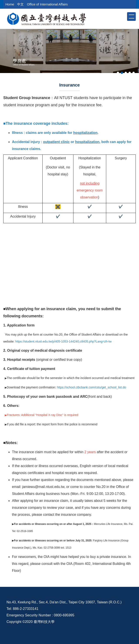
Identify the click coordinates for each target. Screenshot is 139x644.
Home (10, 4)
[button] (123, 16)
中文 (20, 4)
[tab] (118, 73)
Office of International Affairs (47, 4)
